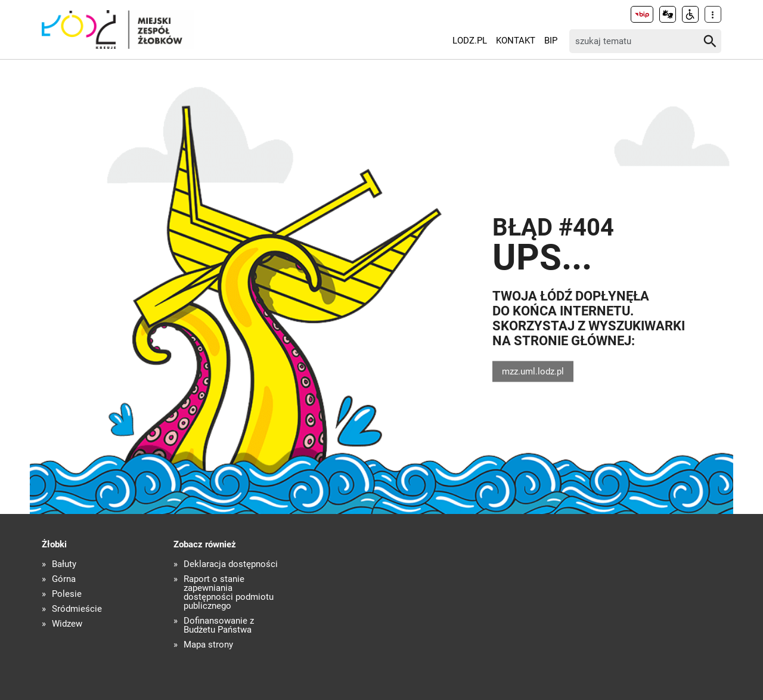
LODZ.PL (470, 41)
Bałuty (64, 564)
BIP (551, 41)
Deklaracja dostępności (231, 564)
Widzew (67, 624)
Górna (64, 579)
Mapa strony (208, 645)
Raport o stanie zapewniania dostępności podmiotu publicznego (229, 593)
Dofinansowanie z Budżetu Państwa (219, 625)
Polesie (67, 594)
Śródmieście (77, 609)
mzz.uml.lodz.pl (533, 371)
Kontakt (516, 41)
